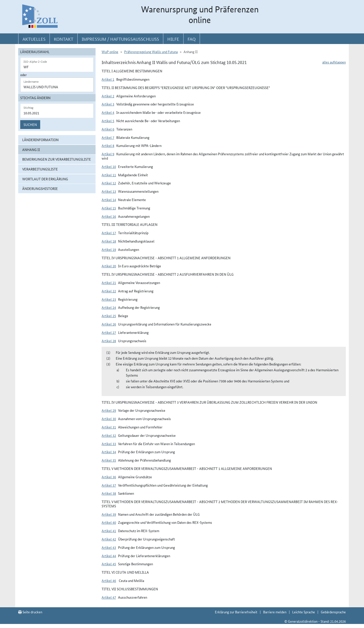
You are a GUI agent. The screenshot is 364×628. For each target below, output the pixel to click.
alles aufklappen (334, 62)
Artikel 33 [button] (109, 444)
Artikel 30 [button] (109, 419)
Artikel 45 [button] (109, 564)
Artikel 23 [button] (109, 299)
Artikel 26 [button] (109, 324)
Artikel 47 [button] (109, 597)
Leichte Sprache (304, 612)
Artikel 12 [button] (109, 183)
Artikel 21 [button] (109, 283)
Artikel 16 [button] (109, 216)
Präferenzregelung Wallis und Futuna (151, 52)
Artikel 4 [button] (108, 112)
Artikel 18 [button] (109, 241)
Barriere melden (275, 612)
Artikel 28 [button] (109, 341)
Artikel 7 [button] (108, 137)
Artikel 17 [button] (109, 233)
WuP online (110, 52)
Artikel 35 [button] (109, 460)
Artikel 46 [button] (109, 580)
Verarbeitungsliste (40, 169)
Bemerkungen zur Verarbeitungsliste (57, 159)
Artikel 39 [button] (109, 514)
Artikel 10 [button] (109, 166)
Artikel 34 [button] (109, 452)
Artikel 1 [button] (108, 79)
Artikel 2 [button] (108, 96)
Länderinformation (40, 140)
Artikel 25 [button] (109, 316)
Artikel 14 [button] (109, 200)
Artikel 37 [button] (109, 485)
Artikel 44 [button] (109, 556)
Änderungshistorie (40, 188)
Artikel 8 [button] (108, 145)
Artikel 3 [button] (108, 104)
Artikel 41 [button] (109, 531)
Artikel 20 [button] (109, 266)
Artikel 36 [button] (109, 477)
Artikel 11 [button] (109, 175)
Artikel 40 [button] (109, 522)
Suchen (30, 124)
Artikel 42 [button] (109, 539)
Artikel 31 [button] (109, 427)
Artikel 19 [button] (109, 249)
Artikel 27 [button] (109, 332)
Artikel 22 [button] (109, 291)
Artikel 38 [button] (109, 493)
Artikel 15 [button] (109, 208)
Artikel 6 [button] (108, 129)
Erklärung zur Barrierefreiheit (236, 612)
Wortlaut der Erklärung (45, 179)
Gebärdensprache (333, 612)
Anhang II (31, 149)
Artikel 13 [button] (109, 191)
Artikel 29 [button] (109, 410)
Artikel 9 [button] (108, 154)
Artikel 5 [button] (108, 121)
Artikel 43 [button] (109, 547)
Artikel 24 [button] (109, 307)
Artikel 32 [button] (109, 435)
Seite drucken (30, 612)
